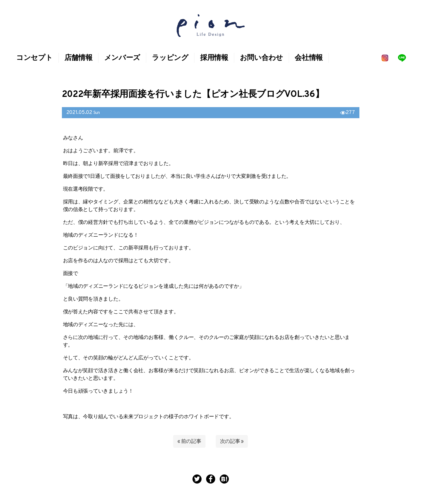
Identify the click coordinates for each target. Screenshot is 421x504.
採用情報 (214, 58)
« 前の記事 (189, 442)
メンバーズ (122, 58)
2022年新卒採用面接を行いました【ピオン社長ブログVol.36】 (193, 95)
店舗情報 (78, 58)
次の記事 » (232, 442)
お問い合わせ (261, 58)
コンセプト (34, 58)
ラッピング (170, 58)
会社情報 (309, 58)
